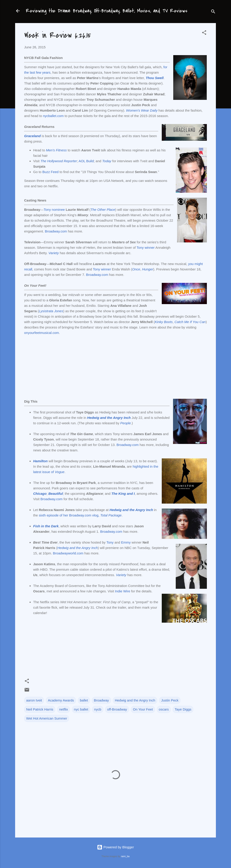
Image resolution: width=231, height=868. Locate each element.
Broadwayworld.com (68, 553)
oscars (164, 709)
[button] (204, 33)
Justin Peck (170, 700)
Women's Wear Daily (142, 110)
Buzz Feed (51, 172)
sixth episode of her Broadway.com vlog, (80, 515)
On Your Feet (143, 709)
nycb (98, 709)
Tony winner (146, 247)
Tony (110, 542)
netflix (64, 709)
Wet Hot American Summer (47, 718)
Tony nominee (54, 210)
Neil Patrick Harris (40, 709)
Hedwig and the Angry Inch (135, 700)
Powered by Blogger (115, 847)
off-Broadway (117, 709)
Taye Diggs (183, 709)
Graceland (32, 136)
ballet (84, 700)
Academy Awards (61, 700)
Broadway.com (56, 231)
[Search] (213, 12)
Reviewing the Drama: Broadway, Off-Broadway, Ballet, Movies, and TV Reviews (107, 11)
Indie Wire (122, 591)
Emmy (126, 542)
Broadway (101, 700)
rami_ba (125, 856)
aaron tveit (34, 700)
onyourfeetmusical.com (42, 333)
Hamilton (40, 461)
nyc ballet (81, 709)
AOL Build (86, 161)
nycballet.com (53, 116)
